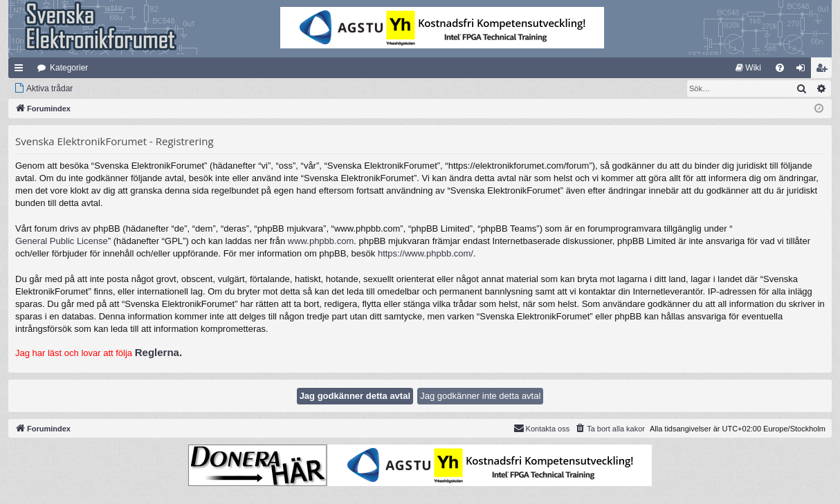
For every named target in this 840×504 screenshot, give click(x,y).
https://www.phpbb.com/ (426, 253)
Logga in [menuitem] (804, 71)
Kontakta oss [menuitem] (542, 428)
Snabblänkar (21, 71)
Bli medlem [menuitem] (824, 71)
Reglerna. (158, 352)
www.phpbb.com (321, 241)
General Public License (62, 241)
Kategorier (69, 68)
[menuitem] (748, 68)
